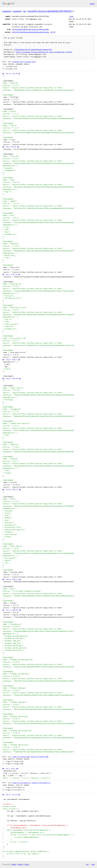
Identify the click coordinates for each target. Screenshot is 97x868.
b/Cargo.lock (30, 62)
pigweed (7, 11)
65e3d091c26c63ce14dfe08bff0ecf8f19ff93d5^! (50, 11)
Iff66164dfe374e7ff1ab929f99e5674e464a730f (33, 50)
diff (53, 32)
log (71, 16)
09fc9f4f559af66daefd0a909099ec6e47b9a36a (31, 32)
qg (24, 11)
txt (87, 864)
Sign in (92, 4)
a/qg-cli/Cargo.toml (21, 757)
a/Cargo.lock (18, 62)
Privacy (20, 864)
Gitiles (14, 864)
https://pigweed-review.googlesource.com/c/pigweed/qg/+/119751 (44, 52)
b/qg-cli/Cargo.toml (40, 757)
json (93, 864)
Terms (27, 864)
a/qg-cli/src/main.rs (22, 783)
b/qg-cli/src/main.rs (41, 783)
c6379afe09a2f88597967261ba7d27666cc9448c (31, 29)
